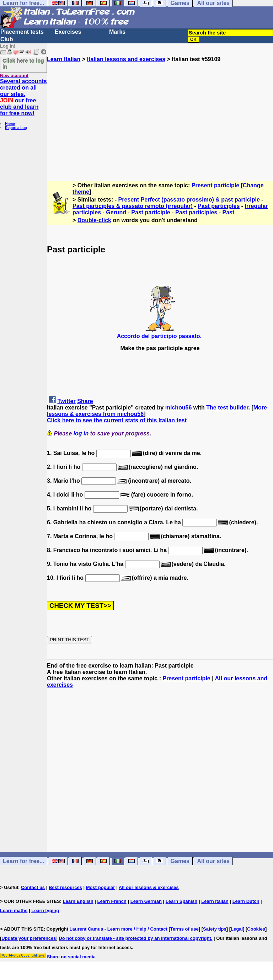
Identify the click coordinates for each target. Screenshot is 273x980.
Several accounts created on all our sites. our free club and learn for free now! (23, 97)
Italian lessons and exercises (126, 59)
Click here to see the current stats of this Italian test (117, 420)
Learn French (112, 901)
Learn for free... (23, 861)
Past (228, 212)
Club (7, 39)
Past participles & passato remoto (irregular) (133, 206)
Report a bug (16, 128)
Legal (237, 929)
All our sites (213, 861)
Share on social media (71, 957)
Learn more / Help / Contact (137, 929)
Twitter (66, 401)
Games (180, 861)
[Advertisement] (160, 112)
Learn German (146, 901)
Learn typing (45, 911)
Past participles (219, 206)
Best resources (65, 887)
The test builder (227, 408)
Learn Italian (64, 59)
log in (81, 433)
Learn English (78, 901)
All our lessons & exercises (149, 887)
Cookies (256, 929)
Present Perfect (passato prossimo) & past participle (189, 200)
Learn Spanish (182, 901)
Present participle (215, 185)
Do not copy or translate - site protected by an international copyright (135, 938)
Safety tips (215, 929)
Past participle (151, 212)
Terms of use (184, 929)
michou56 (179, 408)
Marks (117, 32)
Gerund (116, 212)
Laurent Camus (87, 929)
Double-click (94, 220)
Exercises (68, 32)
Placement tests (22, 32)
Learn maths (14, 911)
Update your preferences (29, 938)
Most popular (101, 887)
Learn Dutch (246, 901)
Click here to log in (23, 63)
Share (85, 401)
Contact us (33, 887)
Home (10, 124)
